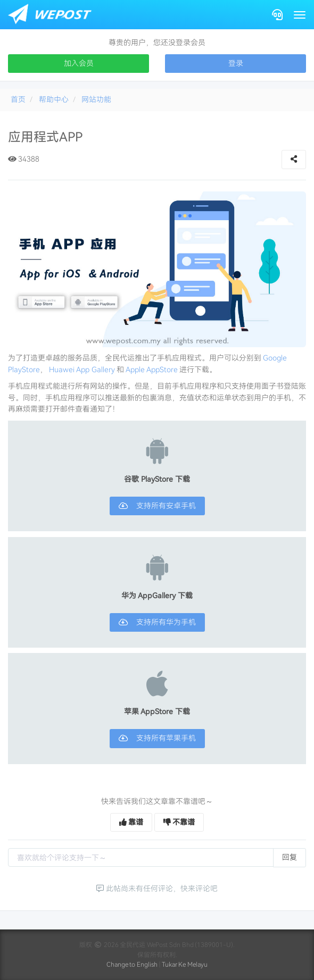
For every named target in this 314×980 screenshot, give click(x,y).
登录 (236, 63)
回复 (290, 857)
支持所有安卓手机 (157, 506)
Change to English (132, 965)
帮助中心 (54, 99)
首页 (18, 99)
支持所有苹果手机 (157, 738)
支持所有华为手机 (157, 622)
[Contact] (277, 15)
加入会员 (79, 63)
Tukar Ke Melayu (185, 965)
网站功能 (96, 99)
